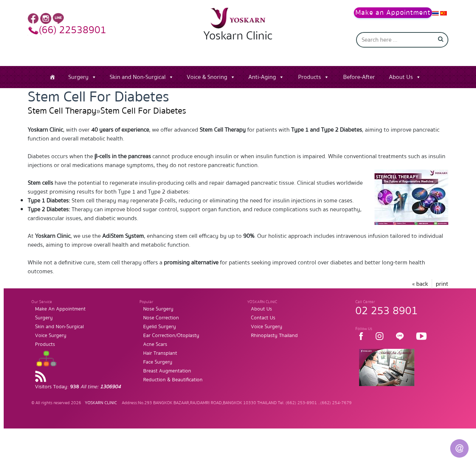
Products (310, 77)
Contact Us (263, 318)
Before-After (359, 77)
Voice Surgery (51, 336)
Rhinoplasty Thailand (274, 336)
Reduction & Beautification (173, 380)
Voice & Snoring (207, 77)
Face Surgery (158, 362)
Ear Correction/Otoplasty (171, 336)
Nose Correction (161, 318)
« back (420, 284)
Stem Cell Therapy (62, 111)
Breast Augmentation (167, 371)
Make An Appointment (60, 309)
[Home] (52, 77)
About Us (401, 77)
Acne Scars (155, 344)
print (442, 284)
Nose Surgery (158, 309)
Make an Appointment (393, 13)
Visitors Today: (78, 387)
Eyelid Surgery (160, 327)
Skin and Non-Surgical (138, 77)
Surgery (78, 77)
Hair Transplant (160, 353)
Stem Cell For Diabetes (143, 111)
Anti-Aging (262, 77)
